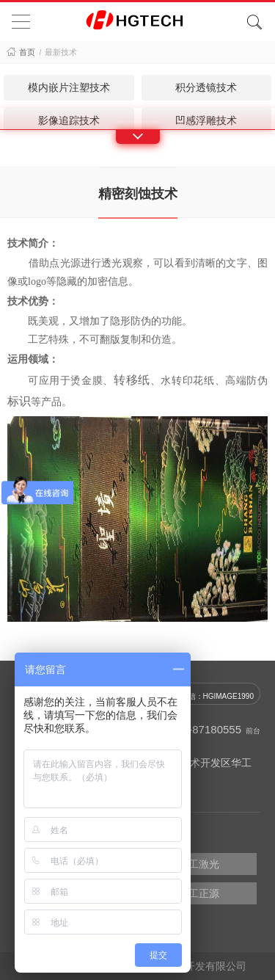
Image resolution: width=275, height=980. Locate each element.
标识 (19, 401)
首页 (27, 52)
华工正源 (199, 893)
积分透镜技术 (206, 87)
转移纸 (132, 380)
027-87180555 (206, 729)
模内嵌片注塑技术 (69, 87)
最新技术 (61, 52)
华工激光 (199, 864)
